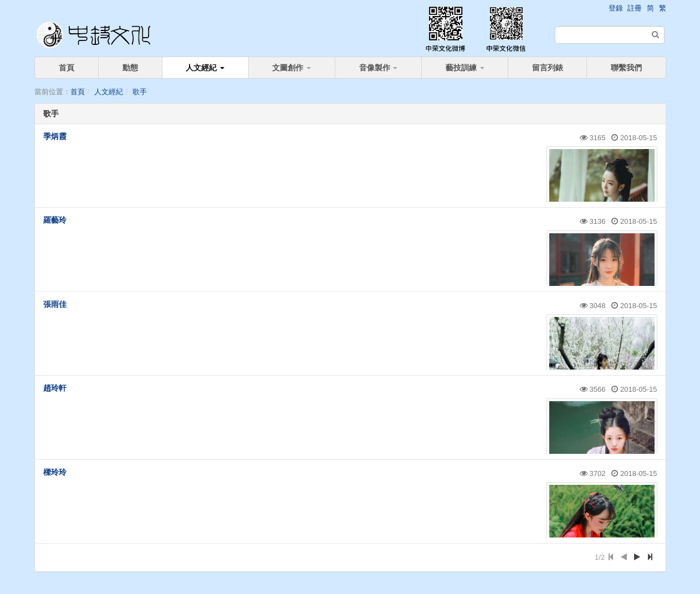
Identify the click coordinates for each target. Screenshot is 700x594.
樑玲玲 (55, 472)
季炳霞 (55, 136)
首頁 (67, 68)
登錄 (616, 8)
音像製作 (379, 68)
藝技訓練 (465, 68)
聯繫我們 (626, 68)
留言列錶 (548, 68)
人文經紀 (205, 68)
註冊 (635, 8)
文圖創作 (292, 68)
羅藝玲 (55, 220)
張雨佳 (55, 304)
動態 (130, 68)
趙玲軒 (55, 388)
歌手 (140, 92)
